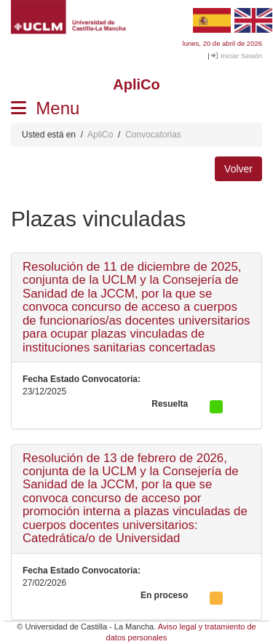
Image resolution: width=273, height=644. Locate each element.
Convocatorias (153, 135)
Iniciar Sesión (237, 56)
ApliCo (100, 135)
